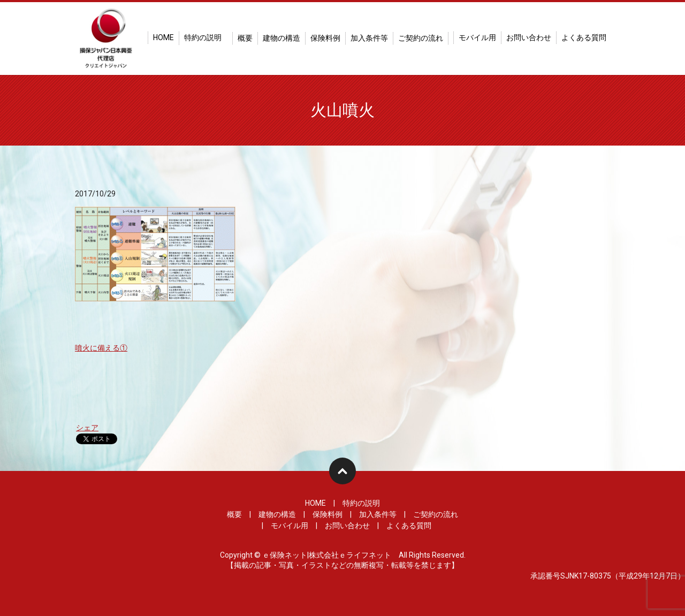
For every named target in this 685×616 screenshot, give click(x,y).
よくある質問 (584, 37)
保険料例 (325, 38)
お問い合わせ (529, 37)
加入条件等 (369, 38)
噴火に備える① (101, 348)
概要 (245, 38)
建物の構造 (281, 38)
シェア (87, 428)
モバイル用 (477, 37)
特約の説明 (203, 37)
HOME (163, 37)
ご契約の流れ (421, 38)
